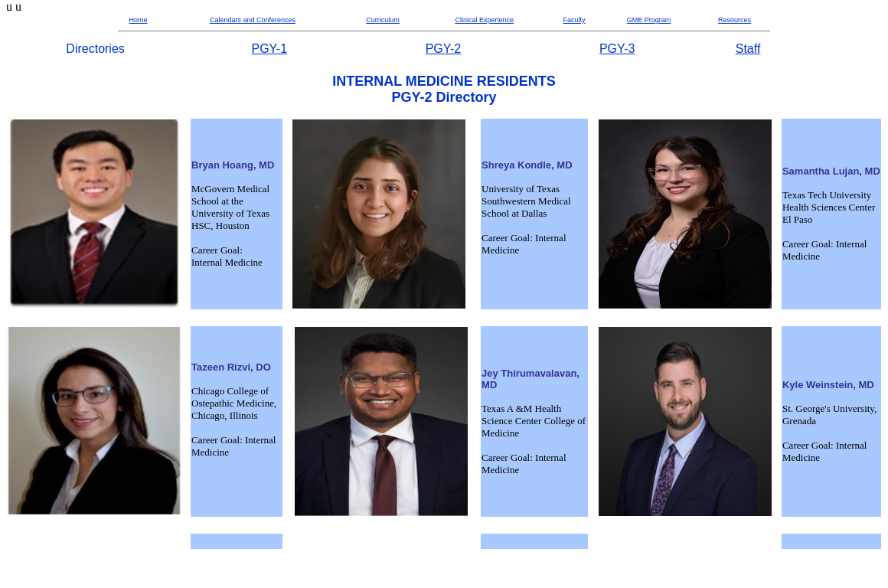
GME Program (649, 20)
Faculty (575, 20)
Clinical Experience (484, 20)
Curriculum (383, 20)
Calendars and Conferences (253, 20)
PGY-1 (270, 49)
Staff (748, 49)
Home (138, 20)
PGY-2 (444, 49)
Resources (735, 20)
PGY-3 (617, 49)
